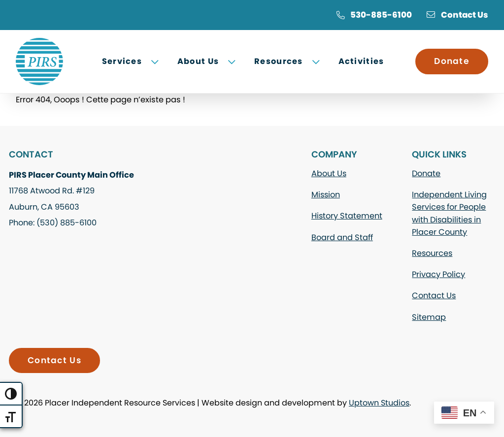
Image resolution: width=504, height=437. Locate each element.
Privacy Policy (438, 274)
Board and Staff (342, 237)
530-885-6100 (374, 15)
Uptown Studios (379, 403)
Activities (361, 61)
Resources (432, 253)
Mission (326, 195)
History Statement (347, 216)
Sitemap (429, 317)
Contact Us (457, 15)
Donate (452, 61)
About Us (329, 173)
